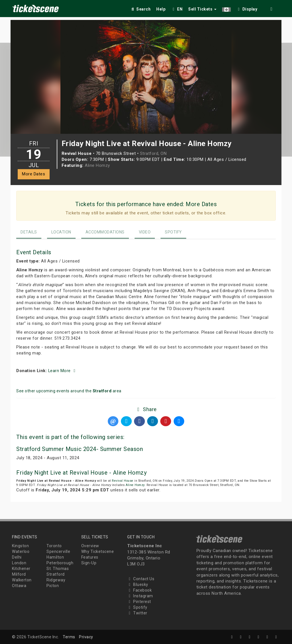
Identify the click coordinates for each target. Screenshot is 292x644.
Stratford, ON (153, 153)
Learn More (63, 371)
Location (61, 232)
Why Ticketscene (98, 551)
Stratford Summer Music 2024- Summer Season (80, 449)
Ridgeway (56, 580)
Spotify (173, 232)
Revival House (123, 481)
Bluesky (138, 584)
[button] (226, 8)
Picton (53, 586)
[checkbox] (247, 8)
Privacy (86, 637)
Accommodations (105, 232)
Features (90, 557)
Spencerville (58, 551)
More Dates (34, 174)
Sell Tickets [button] (202, 9)
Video (145, 232)
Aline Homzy (97, 165)
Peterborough (60, 563)
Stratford (56, 574)
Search (140, 9)
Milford (19, 574)
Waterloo (21, 551)
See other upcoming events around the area (69, 391)
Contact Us (141, 579)
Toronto (54, 546)
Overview (90, 546)
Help (161, 9)
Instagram (140, 596)
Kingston (20, 546)
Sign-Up (89, 563)
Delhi (17, 557)
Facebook (139, 590)
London (19, 563)
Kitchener (21, 569)
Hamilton (55, 557)
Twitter (137, 613)
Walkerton (22, 580)
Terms (69, 637)
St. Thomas (58, 569)
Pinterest (139, 602)
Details (29, 232)
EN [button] (177, 9)
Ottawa (19, 586)
